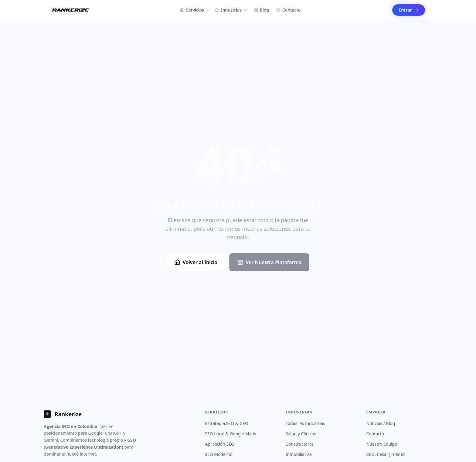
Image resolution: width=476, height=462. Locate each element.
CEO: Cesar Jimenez (385, 454)
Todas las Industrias (305, 423)
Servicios (195, 10)
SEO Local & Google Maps (230, 434)
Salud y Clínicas (301, 434)
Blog (261, 10)
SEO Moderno (219, 454)
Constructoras (300, 444)
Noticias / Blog (381, 423)
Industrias (231, 10)
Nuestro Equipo (382, 444)
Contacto (288, 10)
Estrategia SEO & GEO (226, 423)
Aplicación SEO (220, 444)
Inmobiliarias (299, 454)
